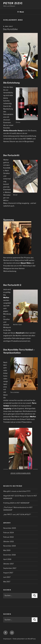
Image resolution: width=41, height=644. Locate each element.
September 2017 (10, 568)
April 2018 (7, 559)
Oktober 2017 (9, 564)
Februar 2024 (9, 533)
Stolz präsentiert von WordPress (24, 639)
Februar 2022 (8, 537)
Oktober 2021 (9, 542)
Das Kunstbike (10, 29)
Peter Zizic (13, 3)
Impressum (7, 639)
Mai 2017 (7, 582)
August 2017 (8, 573)
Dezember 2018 (9, 555)
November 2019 (10, 546)
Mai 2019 (7, 550)
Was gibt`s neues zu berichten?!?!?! (17, 491)
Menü (20, 12)
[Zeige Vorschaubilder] (21, 473)
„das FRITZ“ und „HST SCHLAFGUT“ (17, 515)
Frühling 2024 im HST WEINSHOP (16, 503)
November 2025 (10, 528)
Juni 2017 (7, 577)
